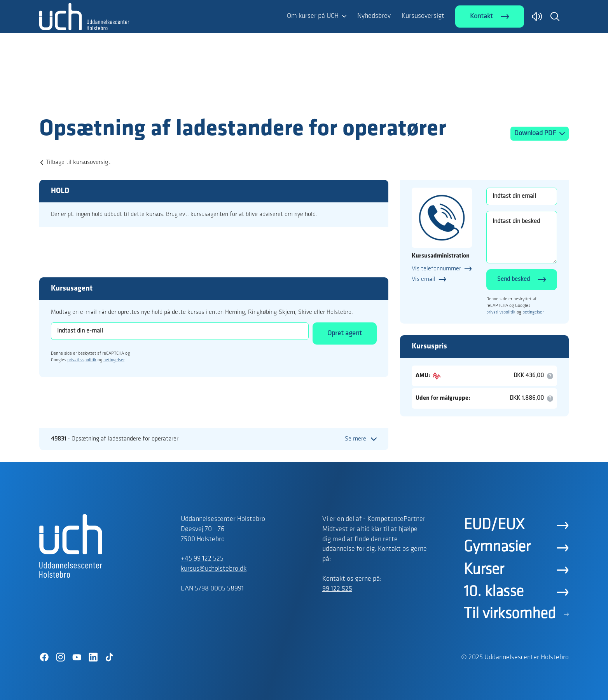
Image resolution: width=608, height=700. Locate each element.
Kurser (484, 570)
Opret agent (345, 333)
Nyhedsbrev (374, 16)
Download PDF (536, 133)
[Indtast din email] (522, 196)
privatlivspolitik (82, 360)
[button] (555, 16)
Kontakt (481, 17)
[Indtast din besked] (522, 237)
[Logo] (84, 100)
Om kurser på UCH (313, 16)
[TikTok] (109, 657)
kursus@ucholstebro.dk (214, 569)
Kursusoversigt (423, 16)
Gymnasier (497, 547)
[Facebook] (44, 657)
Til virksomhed (510, 614)
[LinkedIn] (93, 657)
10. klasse (494, 592)
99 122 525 (337, 589)
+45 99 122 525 (202, 559)
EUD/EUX (494, 525)
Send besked (514, 279)
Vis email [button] (424, 279)
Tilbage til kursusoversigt (78, 162)
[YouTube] (77, 657)
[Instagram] (60, 657)
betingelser (114, 360)
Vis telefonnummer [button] (436, 269)
